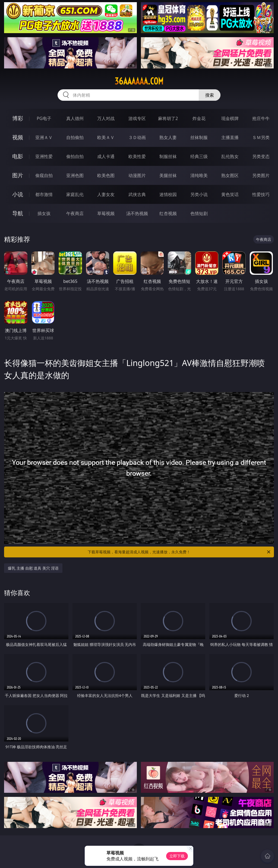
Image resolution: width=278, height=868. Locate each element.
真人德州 (75, 118)
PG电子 (44, 118)
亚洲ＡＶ (44, 137)
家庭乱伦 (75, 194)
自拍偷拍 (75, 137)
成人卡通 (106, 156)
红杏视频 (168, 213)
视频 (18, 137)
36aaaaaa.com (139, 81)
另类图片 (261, 175)
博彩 (18, 118)
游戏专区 (137, 118)
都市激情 (44, 194)
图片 (18, 175)
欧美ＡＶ (106, 137)
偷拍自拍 (75, 156)
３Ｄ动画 (137, 137)
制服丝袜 (168, 156)
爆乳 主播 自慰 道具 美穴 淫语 (33, 568)
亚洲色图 (75, 175)
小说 (18, 194)
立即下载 (177, 856)
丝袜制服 (199, 137)
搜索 (210, 95)
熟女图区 (230, 175)
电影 (18, 156)
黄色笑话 (230, 194)
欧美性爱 (137, 156)
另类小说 (199, 194)
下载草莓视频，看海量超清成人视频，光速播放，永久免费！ (179, 552)
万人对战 (106, 118)
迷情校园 (168, 194)
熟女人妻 (168, 137)
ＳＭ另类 (261, 137)
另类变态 (261, 156)
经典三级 (199, 156)
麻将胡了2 (168, 118)
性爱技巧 (261, 194)
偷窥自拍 (44, 175)
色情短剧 (199, 213)
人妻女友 (106, 194)
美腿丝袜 (168, 175)
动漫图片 (137, 175)
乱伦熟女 (230, 156)
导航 (18, 213)
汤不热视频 (137, 213)
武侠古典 (137, 194)
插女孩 (44, 213)
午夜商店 (75, 213)
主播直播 (230, 137)
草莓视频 (106, 213)
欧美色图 (106, 175)
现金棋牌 (230, 118)
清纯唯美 (199, 175)
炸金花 (199, 118)
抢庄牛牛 (261, 118)
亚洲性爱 (44, 156)
